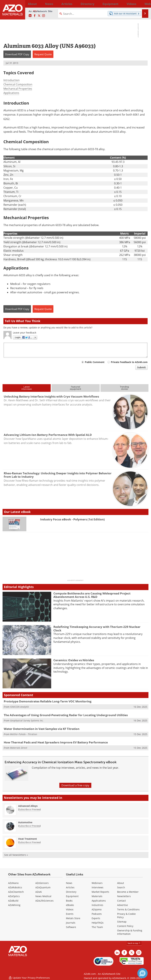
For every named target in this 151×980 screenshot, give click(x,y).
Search (121, 887)
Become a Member (128, 892)
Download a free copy (75, 785)
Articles (70, 887)
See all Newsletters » (16, 855)
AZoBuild (13, 901)
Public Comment (95, 362)
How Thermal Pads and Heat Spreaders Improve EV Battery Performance (56, 742)
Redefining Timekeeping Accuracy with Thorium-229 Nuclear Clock (97, 628)
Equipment (72, 896)
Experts (96, 918)
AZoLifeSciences (44, 901)
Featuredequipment (75, 388)
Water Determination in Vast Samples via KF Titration (42, 729)
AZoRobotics (15, 887)
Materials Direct (19, 748)
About (121, 883)
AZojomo (97, 909)
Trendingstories (124, 388)
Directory (68, 4)
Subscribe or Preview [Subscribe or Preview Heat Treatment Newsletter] (29, 842)
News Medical (43, 896)
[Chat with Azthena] (142, 973)
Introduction (11, 80)
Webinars (97, 883)
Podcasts (97, 914)
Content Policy (125, 926)
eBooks (70, 905)
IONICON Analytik (19, 707)
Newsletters (124, 896)
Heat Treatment (28, 839)
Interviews (98, 887)
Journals (71, 923)
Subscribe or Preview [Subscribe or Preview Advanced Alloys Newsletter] (29, 809)
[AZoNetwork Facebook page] (35, 16)
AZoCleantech (16, 892)
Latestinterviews (27, 388)
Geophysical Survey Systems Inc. (27, 720)
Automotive (25, 822)
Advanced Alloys (28, 806)
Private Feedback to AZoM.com (129, 362)
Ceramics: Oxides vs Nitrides (74, 660)
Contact (121, 901)
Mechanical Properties (18, 89)
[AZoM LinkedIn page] (30, 16)
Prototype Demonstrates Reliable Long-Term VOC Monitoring (48, 701)
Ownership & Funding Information (130, 932)
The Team (97, 927)
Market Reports (100, 892)
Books (69, 901)
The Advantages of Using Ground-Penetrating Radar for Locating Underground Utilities (66, 715)
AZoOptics (14, 896)
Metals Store (73, 918)
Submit (141, 367)
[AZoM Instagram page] (44, 16)
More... (145, 4)
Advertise (123, 905)
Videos (70, 909)
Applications (11, 93)
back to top (134, 943)
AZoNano (13, 883)
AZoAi (39, 892)
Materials (97, 896)
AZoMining (14, 905)
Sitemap (122, 922)
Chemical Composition (18, 84)
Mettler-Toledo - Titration (24, 734)
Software (71, 927)
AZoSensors (42, 883)
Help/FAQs (98, 923)
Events (70, 914)
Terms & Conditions (128, 909)
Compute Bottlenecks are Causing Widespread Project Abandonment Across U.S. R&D (92, 595)
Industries (97, 905)
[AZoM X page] (39, 16)
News (69, 883)
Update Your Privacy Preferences (29, 976)
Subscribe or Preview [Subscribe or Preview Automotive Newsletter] (29, 826)
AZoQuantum (43, 887)
